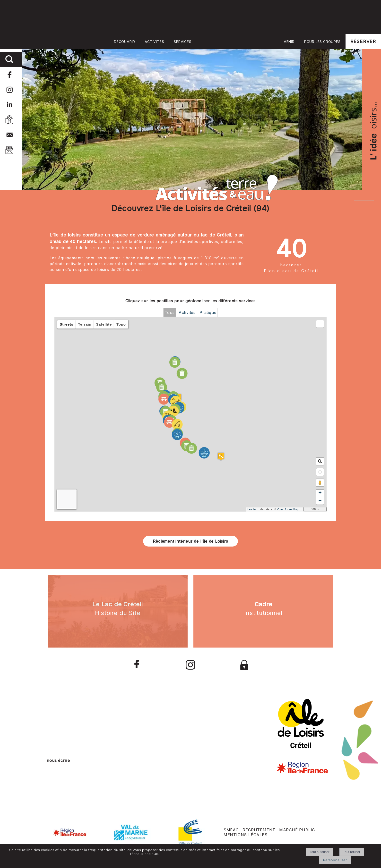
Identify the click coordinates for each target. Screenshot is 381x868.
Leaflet (252, 509)
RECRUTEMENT (259, 830)
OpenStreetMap (288, 509)
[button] (320, 324)
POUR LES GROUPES (322, 42)
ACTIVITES (154, 42)
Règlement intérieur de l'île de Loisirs (190, 541)
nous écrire (58, 760)
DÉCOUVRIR (125, 42)
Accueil (238, 41)
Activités (187, 312)
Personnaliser (335, 860)
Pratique (208, 312)
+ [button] (320, 493)
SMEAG (231, 830)
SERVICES (182, 42)
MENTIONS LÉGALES (246, 835)
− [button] (320, 501)
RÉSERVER (363, 41)
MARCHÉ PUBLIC (297, 830)
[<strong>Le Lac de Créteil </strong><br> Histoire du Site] (118, 611)
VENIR (289, 42)
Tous (170, 312)
